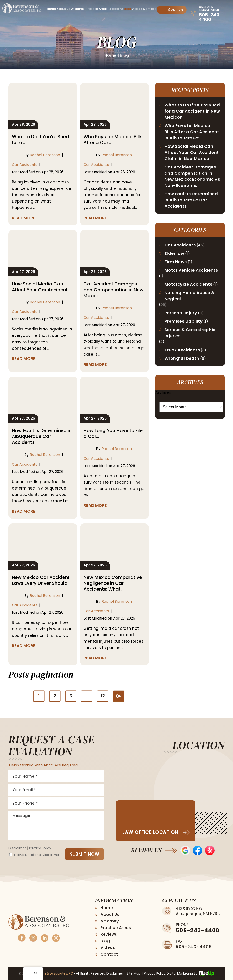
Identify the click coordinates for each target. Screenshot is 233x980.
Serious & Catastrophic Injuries (190, 333)
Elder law (174, 253)
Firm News (176, 262)
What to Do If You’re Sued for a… (41, 140)
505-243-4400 (210, 17)
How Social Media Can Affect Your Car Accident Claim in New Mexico (192, 152)
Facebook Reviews (198, 850)
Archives (163, 392)
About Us (63, 9)
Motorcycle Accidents (188, 284)
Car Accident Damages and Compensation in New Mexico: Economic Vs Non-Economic (192, 176)
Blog (127, 9)
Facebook (22, 937)
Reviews (109, 934)
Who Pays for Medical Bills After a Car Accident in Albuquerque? (192, 132)
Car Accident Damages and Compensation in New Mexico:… (114, 290)
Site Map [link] (134, 974)
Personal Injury (181, 313)
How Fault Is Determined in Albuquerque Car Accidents (42, 436)
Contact (149, 9)
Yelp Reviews (210, 850)
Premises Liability (184, 321)
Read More (24, 218)
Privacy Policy (40, 848)
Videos (137, 9)
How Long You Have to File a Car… (113, 433)
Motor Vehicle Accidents (191, 270)
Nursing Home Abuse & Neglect (189, 296)
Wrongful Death (182, 358)
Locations (116, 9)
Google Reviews (185, 850)
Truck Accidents (182, 350)
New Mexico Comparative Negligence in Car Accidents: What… (113, 583)
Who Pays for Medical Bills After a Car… (113, 140)
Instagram (56, 937)
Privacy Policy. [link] (155, 974)
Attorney (78, 9)
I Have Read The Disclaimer (38, 855)
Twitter (33, 937)
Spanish (172, 10)
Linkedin (44, 937)
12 (103, 696)
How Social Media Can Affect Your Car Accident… (41, 287)
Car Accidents (25, 165)
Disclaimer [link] (115, 974)
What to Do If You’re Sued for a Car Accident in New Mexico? (192, 111)
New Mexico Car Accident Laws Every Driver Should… (41, 580)
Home (51, 9)
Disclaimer (17, 848)
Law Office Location (150, 832)
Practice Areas (96, 9)
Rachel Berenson (45, 155)
